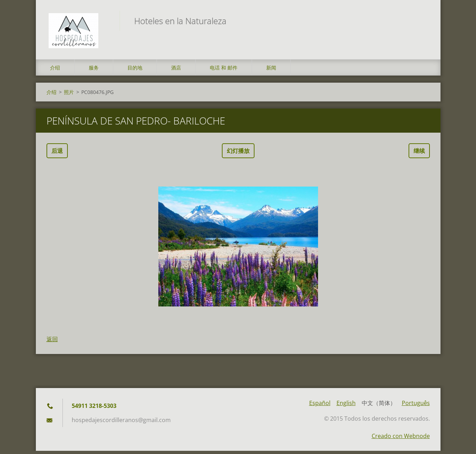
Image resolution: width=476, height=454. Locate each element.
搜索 (422, 21)
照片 (69, 95)
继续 (419, 154)
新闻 (271, 71)
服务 (94, 71)
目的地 (135, 71)
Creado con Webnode (401, 439)
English (346, 406)
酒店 (176, 71)
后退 (57, 154)
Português (416, 406)
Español (320, 406)
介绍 (55, 71)
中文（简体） (379, 406)
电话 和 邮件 (224, 71)
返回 (52, 342)
